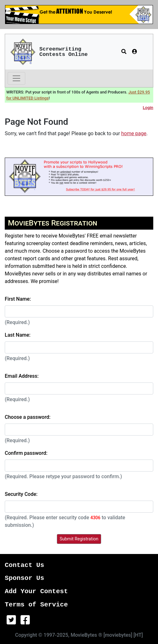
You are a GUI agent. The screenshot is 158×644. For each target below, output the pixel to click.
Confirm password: (26, 453)
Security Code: (21, 494)
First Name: (18, 299)
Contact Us (24, 565)
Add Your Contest (36, 591)
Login (148, 108)
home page (134, 133)
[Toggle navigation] (16, 78)
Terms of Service (36, 605)
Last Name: (18, 335)
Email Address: (22, 376)
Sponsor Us (24, 578)
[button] (124, 52)
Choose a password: (28, 417)
